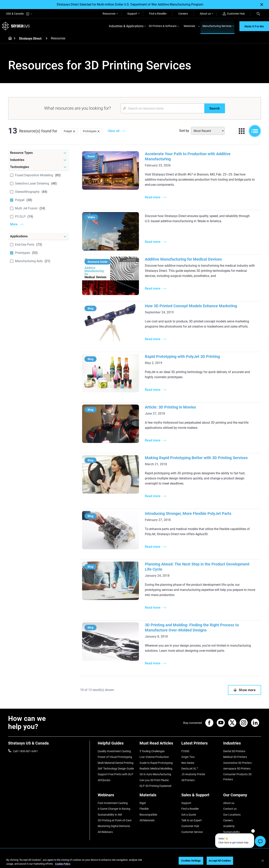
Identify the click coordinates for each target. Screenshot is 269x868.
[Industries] (39, 160)
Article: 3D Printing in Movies (170, 407)
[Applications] (39, 236)
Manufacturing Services (217, 26)
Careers (183, 14)
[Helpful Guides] (117, 745)
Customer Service (192, 832)
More (14, 224)
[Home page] (9, 39)
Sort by (184, 131)
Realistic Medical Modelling (156, 769)
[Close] (262, 5)
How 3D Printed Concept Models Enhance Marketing (191, 306)
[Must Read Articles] (158, 745)
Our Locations (232, 815)
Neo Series (188, 763)
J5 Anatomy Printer (193, 774)
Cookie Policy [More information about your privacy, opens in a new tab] (63, 864)
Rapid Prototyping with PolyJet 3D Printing (182, 356)
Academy (229, 826)
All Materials (147, 820)
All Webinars (105, 832)
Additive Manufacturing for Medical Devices (183, 259)
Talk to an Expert (192, 820)
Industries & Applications (126, 26)
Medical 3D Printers (235, 757)
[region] (134, 861)
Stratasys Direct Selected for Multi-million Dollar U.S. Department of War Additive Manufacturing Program (130, 4)
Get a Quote (189, 815)
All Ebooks (104, 780)
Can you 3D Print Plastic (154, 780)
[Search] (258, 14)
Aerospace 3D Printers (237, 769)
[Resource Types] (39, 153)
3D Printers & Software (163, 26)
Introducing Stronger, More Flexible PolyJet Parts (188, 513)
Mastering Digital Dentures (114, 826)
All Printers (188, 780)
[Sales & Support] (200, 796)
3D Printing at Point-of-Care (115, 820)
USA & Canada (19, 14)
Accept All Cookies (220, 861)
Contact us (230, 809)
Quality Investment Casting (114, 751)
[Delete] (74, 131)
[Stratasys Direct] (47, 38)
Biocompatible (148, 815)
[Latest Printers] (200, 745)
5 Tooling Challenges (152, 751)
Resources (109, 14)
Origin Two (188, 757)
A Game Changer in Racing (114, 809)
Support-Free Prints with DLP (115, 774)
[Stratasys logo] (16, 26)
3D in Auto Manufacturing (155, 774)
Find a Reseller (158, 14)
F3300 (185, 751)
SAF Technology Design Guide (116, 769)
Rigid (143, 803)
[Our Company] (242, 796)
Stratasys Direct (30, 39)
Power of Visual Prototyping (115, 757)
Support (132, 14)
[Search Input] (163, 108)
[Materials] (158, 796)
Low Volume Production (154, 757)
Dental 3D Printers (234, 751)
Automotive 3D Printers (237, 763)
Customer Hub (234, 14)
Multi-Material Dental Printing (116, 763)
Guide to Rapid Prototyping (156, 763)
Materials (189, 26)
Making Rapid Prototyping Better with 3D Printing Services (196, 458)
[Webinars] (117, 796)
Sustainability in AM (110, 815)
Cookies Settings (191, 861)
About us (205, 14)
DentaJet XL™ (190, 769)
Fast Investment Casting (113, 803)
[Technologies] (39, 167)
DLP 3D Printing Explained (155, 786)
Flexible (144, 809)
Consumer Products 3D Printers (237, 777)
